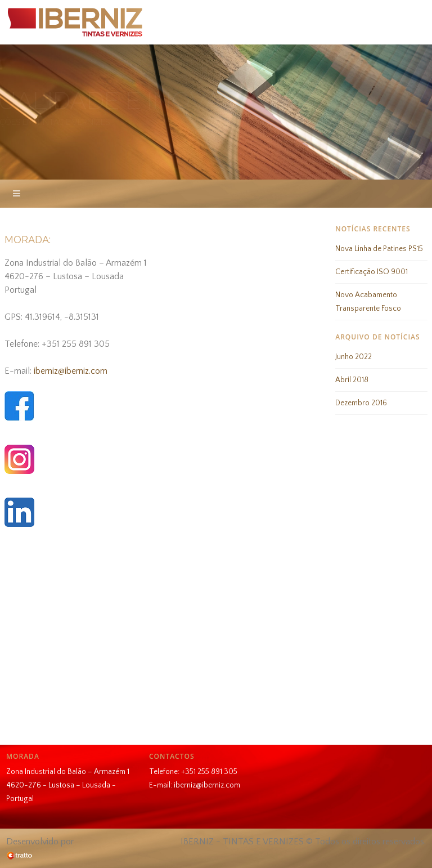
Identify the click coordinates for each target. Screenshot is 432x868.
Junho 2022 (354, 357)
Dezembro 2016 (361, 403)
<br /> (216, 639)
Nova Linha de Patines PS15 (379, 249)
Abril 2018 (352, 380)
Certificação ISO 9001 (372, 272)
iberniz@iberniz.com (71, 371)
